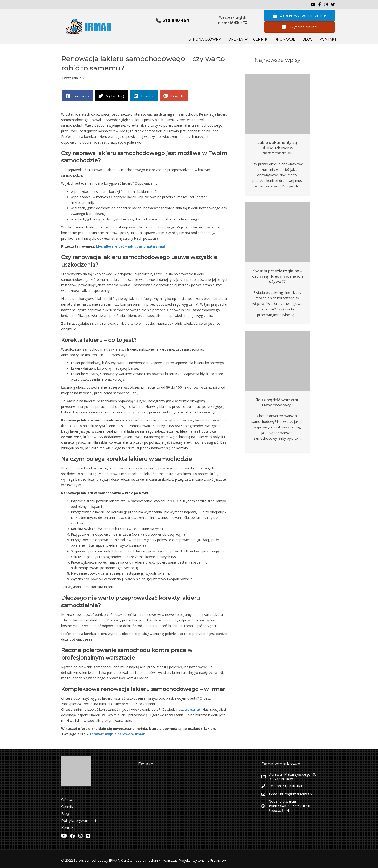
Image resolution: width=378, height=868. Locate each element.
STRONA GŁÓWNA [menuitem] (205, 39)
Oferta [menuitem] (67, 800)
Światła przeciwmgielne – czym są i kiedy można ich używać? (277, 276)
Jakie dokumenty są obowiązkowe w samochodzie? (277, 148)
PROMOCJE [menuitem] (285, 39)
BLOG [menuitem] (307, 39)
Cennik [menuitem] (260, 39)
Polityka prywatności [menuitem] (79, 821)
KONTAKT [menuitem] (328, 39)
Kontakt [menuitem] (68, 828)
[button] (246, 39)
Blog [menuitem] (65, 814)
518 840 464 (176, 20)
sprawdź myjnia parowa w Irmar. (118, 734)
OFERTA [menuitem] (236, 39)
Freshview (218, 860)
